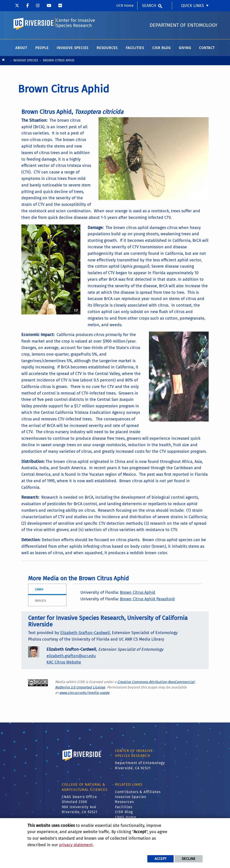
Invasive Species (26, 62)
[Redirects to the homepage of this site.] (3, 62)
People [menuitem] (42, 49)
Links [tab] (39, 591)
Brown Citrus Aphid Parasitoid (147, 601)
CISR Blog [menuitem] (161, 49)
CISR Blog (124, 813)
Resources (124, 803)
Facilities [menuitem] (135, 49)
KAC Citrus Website (64, 664)
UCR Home (125, 6)
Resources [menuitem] (107, 49)
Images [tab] (40, 602)
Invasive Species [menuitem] (73, 49)
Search (149, 6)
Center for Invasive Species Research (75, 24)
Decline (189, 859)
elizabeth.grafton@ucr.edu (71, 657)
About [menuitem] (21, 49)
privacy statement (76, 845)
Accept (160, 859)
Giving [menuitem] (185, 49)
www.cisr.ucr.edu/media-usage (84, 694)
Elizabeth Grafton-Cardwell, (85, 634)
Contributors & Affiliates (138, 793)
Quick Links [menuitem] (192, 6)
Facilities (124, 809)
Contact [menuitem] (207, 49)
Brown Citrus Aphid (138, 594)
